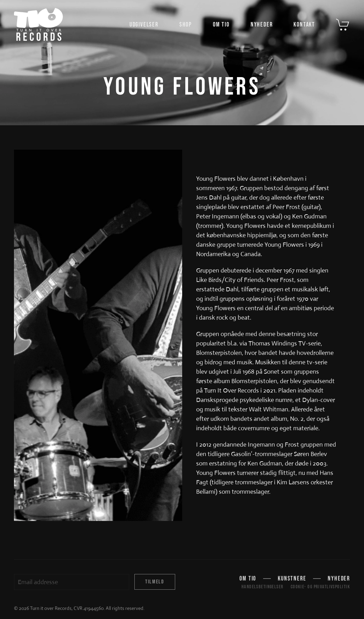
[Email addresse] (72, 582)
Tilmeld (155, 582)
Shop (186, 25)
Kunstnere (292, 579)
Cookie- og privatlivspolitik (320, 587)
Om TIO (221, 25)
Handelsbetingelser (263, 587)
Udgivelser (144, 25)
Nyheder (262, 25)
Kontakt (304, 25)
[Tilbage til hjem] (38, 24)
